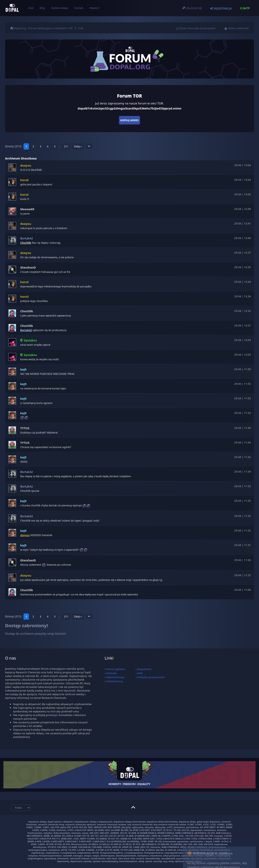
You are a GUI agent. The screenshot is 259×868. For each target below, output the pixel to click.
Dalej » (78, 146)
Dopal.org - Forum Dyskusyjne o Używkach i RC (43, 28)
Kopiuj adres (130, 120)
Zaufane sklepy (59, 8)
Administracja (115, 677)
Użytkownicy (115, 681)
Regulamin (144, 669)
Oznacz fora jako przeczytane (197, 28)
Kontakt (79, 8)
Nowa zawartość (239, 28)
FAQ (140, 673)
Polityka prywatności (151, 677)
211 (66, 146)
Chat (31, 8)
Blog (42, 8)
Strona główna (116, 669)
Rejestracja (223, 8)
